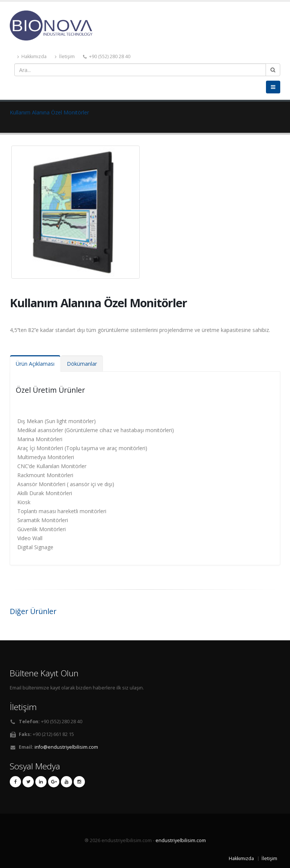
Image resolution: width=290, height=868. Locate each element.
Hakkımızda (32, 56)
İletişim (65, 56)
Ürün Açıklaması (35, 364)
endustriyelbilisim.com (181, 840)
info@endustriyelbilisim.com (66, 747)
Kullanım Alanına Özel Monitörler (49, 112)
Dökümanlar (82, 364)
